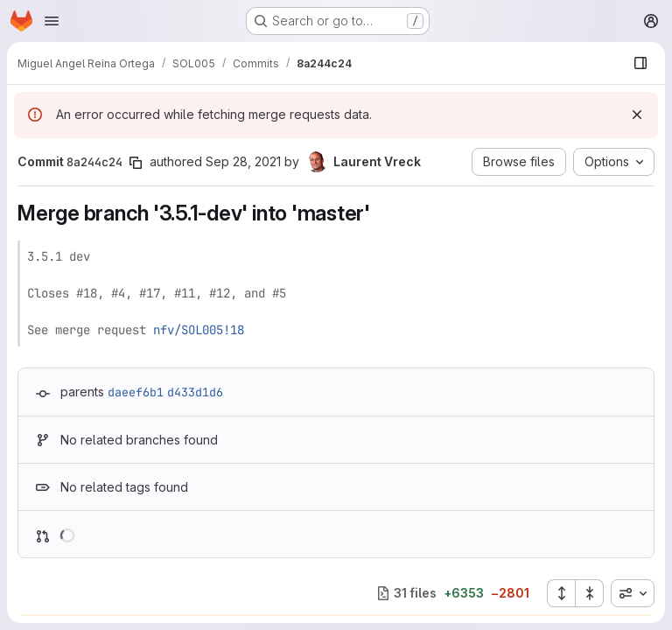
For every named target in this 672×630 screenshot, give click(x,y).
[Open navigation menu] (52, 21)
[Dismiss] (637, 115)
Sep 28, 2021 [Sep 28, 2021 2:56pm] (243, 161)
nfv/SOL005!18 (199, 330)
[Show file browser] (640, 63)
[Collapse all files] (590, 593)
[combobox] (633, 593)
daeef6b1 (136, 392)
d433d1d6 (195, 392)
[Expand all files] (561, 593)
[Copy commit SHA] (136, 163)
